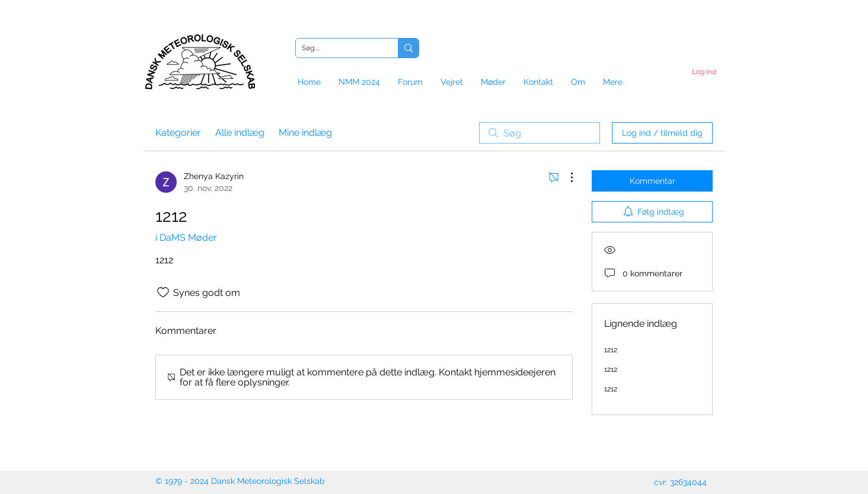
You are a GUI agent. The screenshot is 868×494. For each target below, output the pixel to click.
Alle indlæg (240, 133)
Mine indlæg (305, 133)
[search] (540, 133)
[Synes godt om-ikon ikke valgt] (163, 292)
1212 (611, 350)
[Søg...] (337, 48)
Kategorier (178, 133)
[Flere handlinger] (566, 177)
